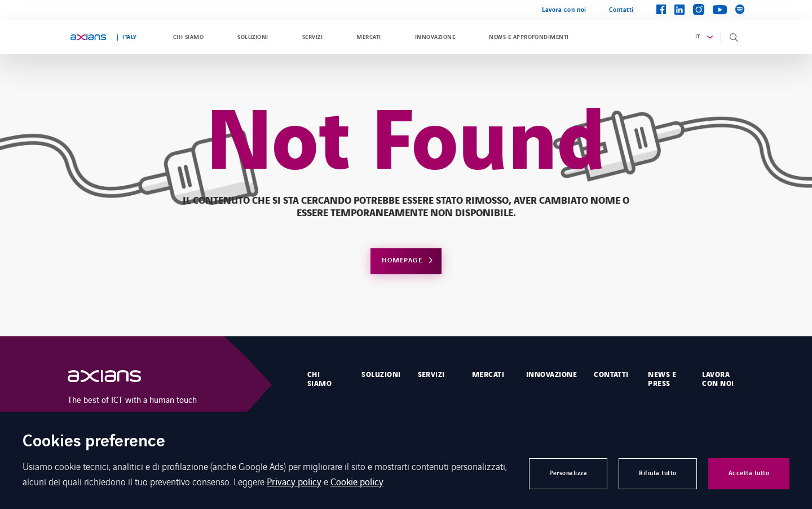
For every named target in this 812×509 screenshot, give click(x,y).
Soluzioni (253, 37)
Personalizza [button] (568, 473)
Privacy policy (294, 481)
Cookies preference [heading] (94, 442)
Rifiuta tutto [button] (658, 473)
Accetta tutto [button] (749, 473)
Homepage (402, 260)
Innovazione (435, 37)
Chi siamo (188, 37)
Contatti (621, 10)
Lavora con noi (564, 10)
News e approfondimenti (529, 37)
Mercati (369, 37)
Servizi (312, 37)
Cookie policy (357, 481)
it (698, 37)
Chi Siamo (319, 379)
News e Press (662, 379)
